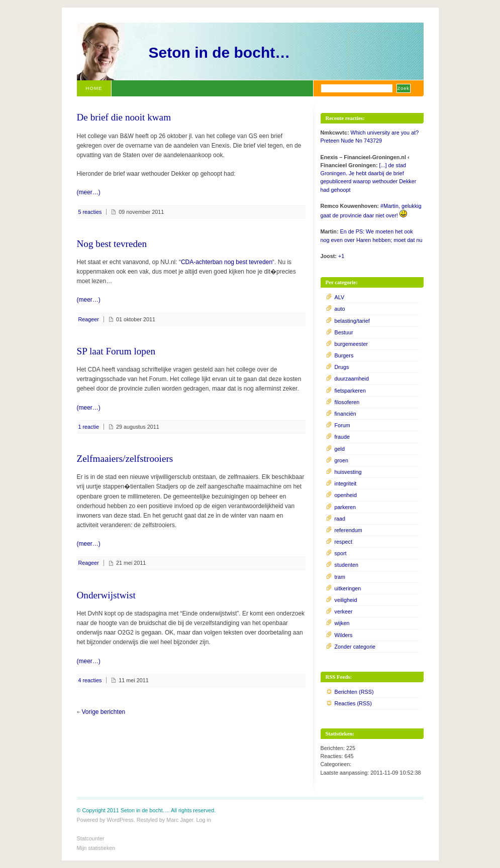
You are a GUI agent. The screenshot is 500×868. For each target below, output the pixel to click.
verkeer (344, 611)
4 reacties (90, 680)
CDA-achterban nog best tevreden (227, 262)
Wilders (344, 635)
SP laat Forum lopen (116, 351)
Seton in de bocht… (220, 52)
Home (94, 88)
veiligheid (346, 600)
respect (343, 542)
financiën (345, 414)
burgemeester (352, 344)
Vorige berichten (104, 712)
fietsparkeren (350, 391)
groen (342, 460)
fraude (342, 437)
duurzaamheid (352, 379)
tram (340, 577)
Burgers (344, 355)
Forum (342, 425)
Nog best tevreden (112, 244)
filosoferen (347, 402)
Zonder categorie (355, 647)
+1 (341, 256)
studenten (346, 565)
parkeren (345, 507)
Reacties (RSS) (353, 703)
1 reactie (89, 427)
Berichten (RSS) (354, 692)
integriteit (346, 483)
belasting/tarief (352, 321)
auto (340, 309)
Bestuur (344, 332)
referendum (348, 530)
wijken (342, 623)
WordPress (120, 820)
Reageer (89, 319)
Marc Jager (180, 820)
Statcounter (91, 838)
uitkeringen (348, 588)
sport (341, 553)
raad (340, 519)
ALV (340, 297)
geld (340, 449)
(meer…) (89, 192)
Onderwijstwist (106, 595)
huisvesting (348, 472)
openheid (346, 495)
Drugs (342, 367)
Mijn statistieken (96, 848)
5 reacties (90, 212)
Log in (204, 820)
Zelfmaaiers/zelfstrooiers (125, 459)
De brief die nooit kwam (124, 117)
